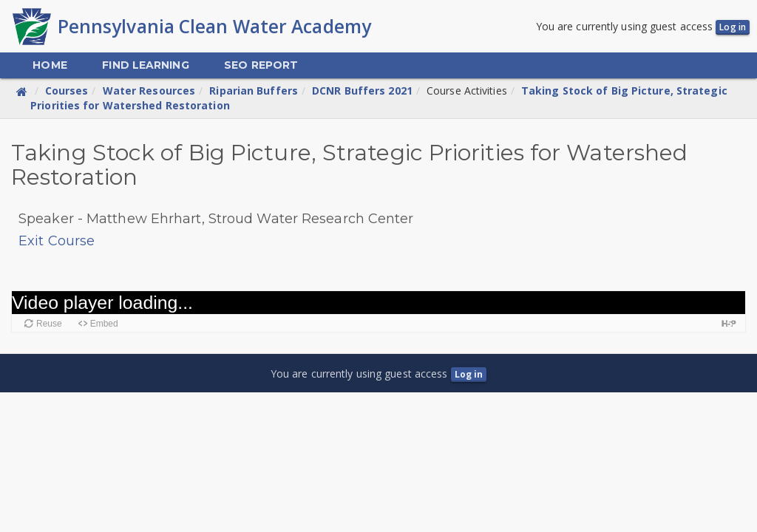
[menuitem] (50, 65)
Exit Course (57, 241)
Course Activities (467, 91)
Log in (733, 27)
